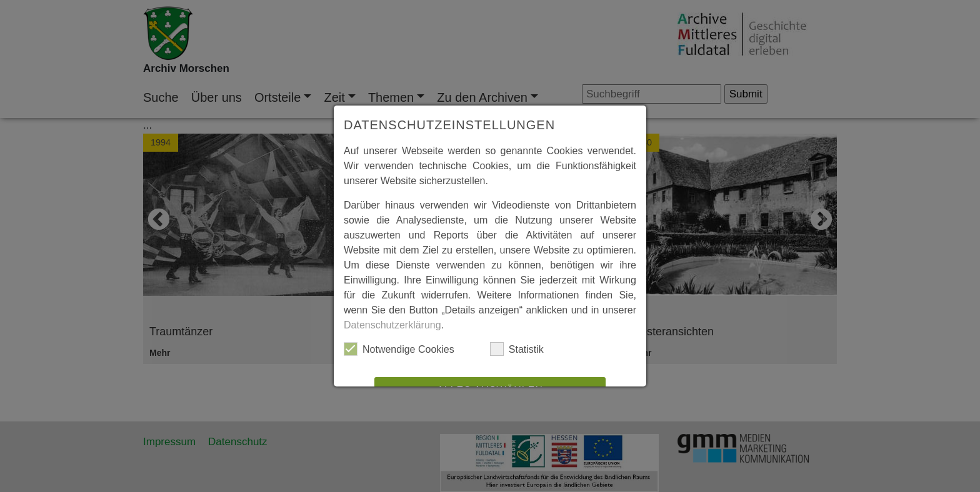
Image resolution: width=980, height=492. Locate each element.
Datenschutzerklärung (392, 325)
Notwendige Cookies (399, 349)
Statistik (517, 349)
